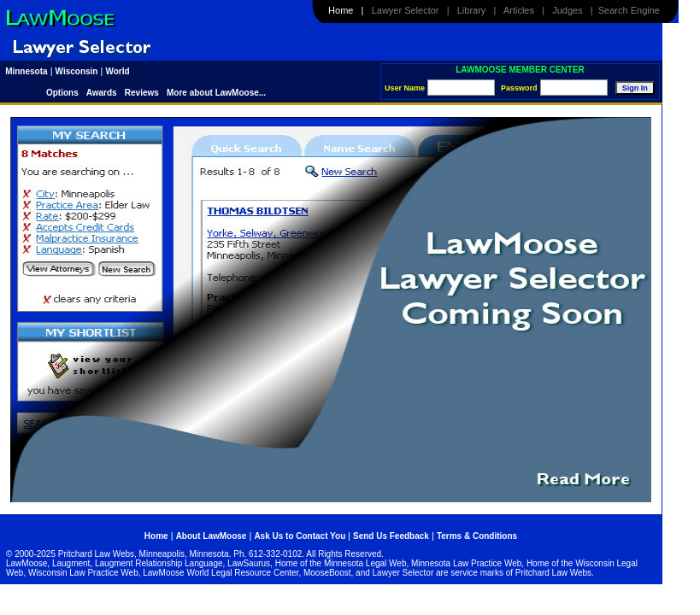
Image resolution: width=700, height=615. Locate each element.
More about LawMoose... (216, 93)
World (117, 71)
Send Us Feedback (391, 536)
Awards (102, 93)
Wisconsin (77, 71)
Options (64, 93)
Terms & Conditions (477, 536)
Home (341, 10)
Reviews (142, 93)
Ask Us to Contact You (301, 536)
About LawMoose (212, 536)
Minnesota (26, 71)
